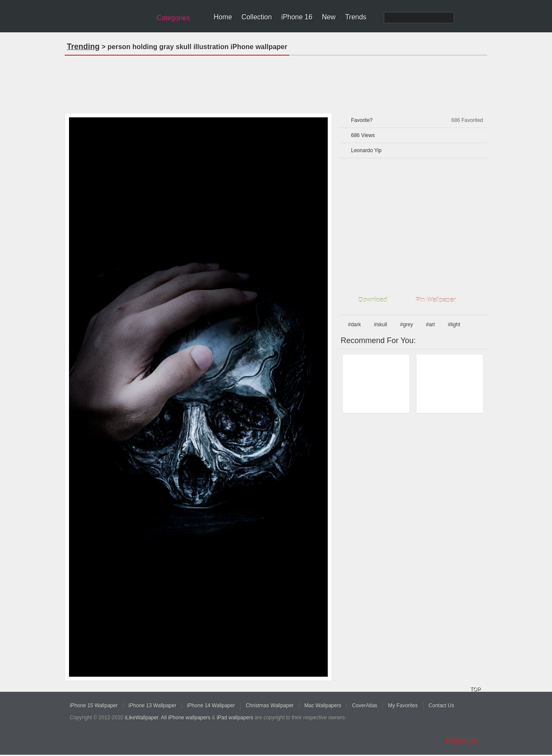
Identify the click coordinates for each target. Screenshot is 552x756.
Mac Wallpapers (323, 706)
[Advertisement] (276, 81)
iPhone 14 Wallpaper (211, 706)
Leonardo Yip (366, 150)
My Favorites (403, 706)
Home (223, 17)
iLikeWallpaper (142, 718)
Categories (173, 18)
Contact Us (441, 706)
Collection (257, 17)
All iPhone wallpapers (186, 718)
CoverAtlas (365, 706)
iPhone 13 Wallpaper (152, 706)
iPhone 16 (297, 17)
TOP (475, 689)
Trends (356, 17)
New (329, 17)
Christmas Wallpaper (270, 706)
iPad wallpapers (235, 718)
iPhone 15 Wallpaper (94, 706)
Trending (83, 47)
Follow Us (462, 740)
